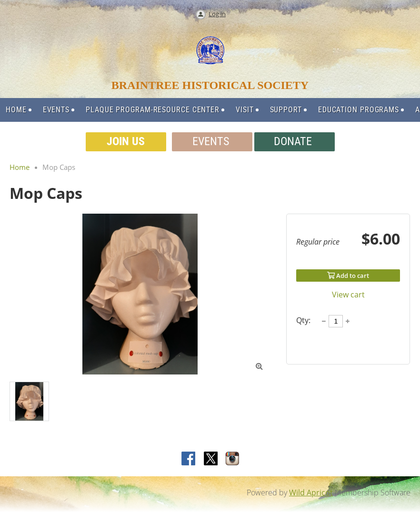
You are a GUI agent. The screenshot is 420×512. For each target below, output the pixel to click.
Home (20, 167)
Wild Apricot (311, 492)
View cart (348, 295)
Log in (217, 14)
